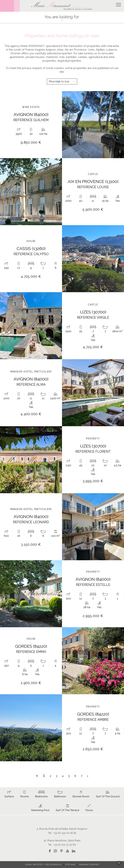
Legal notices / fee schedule (43, 864)
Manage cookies (89, 864)
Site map (70, 864)
